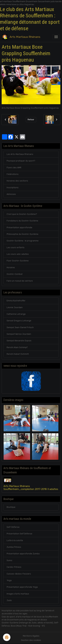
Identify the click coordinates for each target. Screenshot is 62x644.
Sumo (9, 560)
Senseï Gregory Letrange (19, 321)
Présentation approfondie (19, 228)
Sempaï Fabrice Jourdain (19, 334)
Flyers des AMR (14, 168)
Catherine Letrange (16, 314)
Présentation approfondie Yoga (22, 587)
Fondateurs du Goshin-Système (22, 221)
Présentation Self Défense (19, 534)
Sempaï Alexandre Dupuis (19, 341)
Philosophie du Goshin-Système (22, 234)
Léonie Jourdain (15, 307)
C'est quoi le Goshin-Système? (22, 214)
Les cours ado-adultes (18, 254)
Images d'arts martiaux (18, 594)
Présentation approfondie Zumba (23, 554)
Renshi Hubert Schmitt (18, 354)
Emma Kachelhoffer (16, 301)
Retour (31, 120)
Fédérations (13, 174)
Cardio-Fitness (14, 567)
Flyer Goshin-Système (18, 261)
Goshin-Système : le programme (23, 241)
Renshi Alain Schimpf (17, 347)
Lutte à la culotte (15, 540)
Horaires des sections (17, 181)
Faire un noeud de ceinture (20, 281)
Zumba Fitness (14, 547)
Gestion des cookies (31, 640)
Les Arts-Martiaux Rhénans (20, 154)
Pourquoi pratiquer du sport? (21, 161)
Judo (9, 600)
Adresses (11, 194)
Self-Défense (13, 527)
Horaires (11, 268)
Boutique (11, 507)
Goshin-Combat (15, 274)
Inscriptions (13, 188)
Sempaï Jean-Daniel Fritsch (20, 327)
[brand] (22, 37)
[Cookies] (7, 637)
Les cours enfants (16, 248)
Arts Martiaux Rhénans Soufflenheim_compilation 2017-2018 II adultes (31, 488)
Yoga (9, 580)
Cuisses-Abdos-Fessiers (19, 574)
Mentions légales (31, 636)
